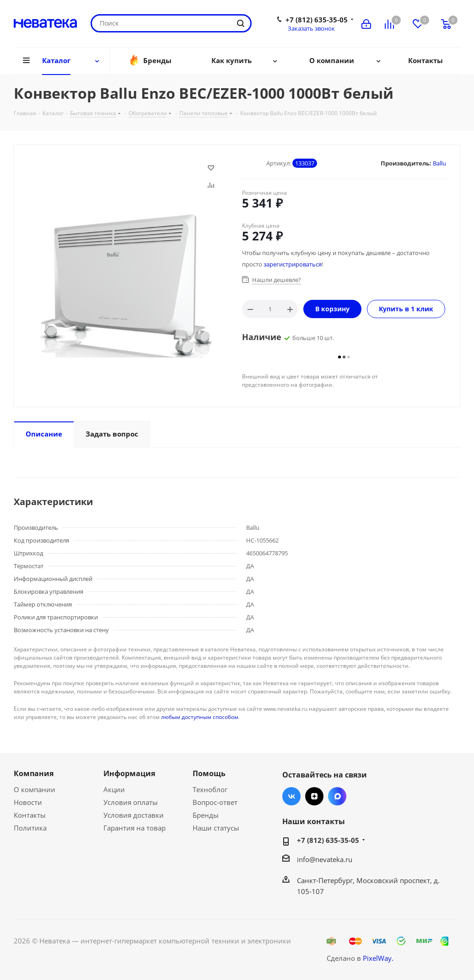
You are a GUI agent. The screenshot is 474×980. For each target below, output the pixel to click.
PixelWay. (378, 958)
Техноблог (210, 789)
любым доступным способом (200, 717)
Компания (34, 773)
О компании (35, 789)
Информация (129, 773)
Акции (114, 789)
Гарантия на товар (135, 828)
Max (337, 796)
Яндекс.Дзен (314, 796)
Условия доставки (134, 815)
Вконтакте (291, 796)
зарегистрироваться (293, 264)
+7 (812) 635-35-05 (317, 20)
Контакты (30, 815)
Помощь (209, 773)
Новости (28, 802)
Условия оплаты (131, 802)
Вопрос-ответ (215, 802)
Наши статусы (216, 828)
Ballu (439, 163)
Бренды (206, 815)
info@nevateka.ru (325, 859)
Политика (30, 828)
